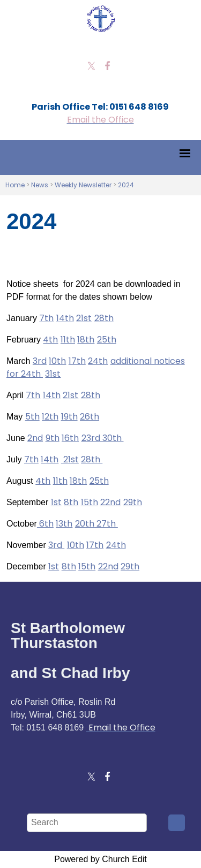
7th (46, 318)
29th (133, 502)
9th (53, 438)
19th (69, 417)
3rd (40, 361)
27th (106, 524)
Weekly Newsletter (83, 185)
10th (57, 361)
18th (86, 340)
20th (85, 524)
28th (104, 318)
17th (77, 361)
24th (98, 361)
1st (56, 502)
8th (71, 502)
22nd (110, 502)
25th (107, 340)
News (40, 185)
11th (68, 340)
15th (90, 502)
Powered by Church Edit (100, 859)
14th (65, 318)
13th (64, 524)
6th (45, 524)
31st (53, 374)
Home (15, 185)
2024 (126, 185)
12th (50, 417)
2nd (35, 438)
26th (90, 417)
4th (50, 340)
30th (112, 438)
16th (70, 438)
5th (32, 417)
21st (84, 318)
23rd (91, 438)
